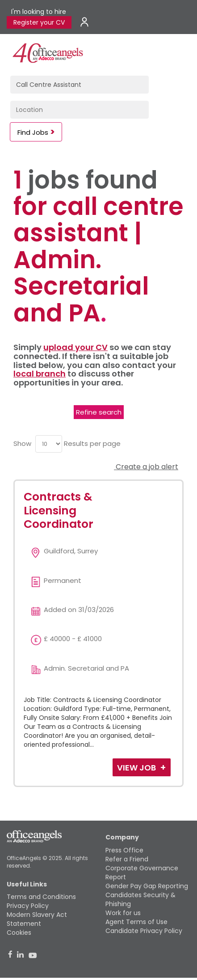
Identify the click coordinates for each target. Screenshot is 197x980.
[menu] (49, 444)
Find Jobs (33, 132)
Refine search (99, 412)
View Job (137, 768)
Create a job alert (146, 467)
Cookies (19, 933)
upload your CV (75, 347)
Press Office (124, 850)
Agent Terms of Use (136, 922)
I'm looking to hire (39, 12)
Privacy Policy (28, 906)
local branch (40, 374)
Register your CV (39, 22)
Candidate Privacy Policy (144, 931)
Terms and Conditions (41, 897)
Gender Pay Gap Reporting (147, 886)
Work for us (123, 913)
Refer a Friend (127, 859)
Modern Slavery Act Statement (37, 919)
